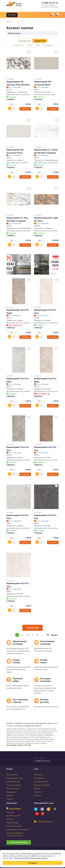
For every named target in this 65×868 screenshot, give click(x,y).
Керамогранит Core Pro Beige (45, 380)
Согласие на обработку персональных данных (15, 834)
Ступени (9, 799)
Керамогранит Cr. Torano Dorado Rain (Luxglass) (46, 151)
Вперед (54, 635)
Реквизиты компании (42, 785)
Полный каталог (12, 775)
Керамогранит (12, 792)
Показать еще (33, 628)
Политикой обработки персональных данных (31, 858)
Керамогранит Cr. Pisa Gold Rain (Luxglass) (17, 219)
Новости (37, 788)
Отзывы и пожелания (14, 826)
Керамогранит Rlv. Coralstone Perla (15, 151)
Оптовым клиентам (41, 781)
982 (48, 635)
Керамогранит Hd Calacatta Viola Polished (18, 83)
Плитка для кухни (13, 788)
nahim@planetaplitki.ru (46, 822)
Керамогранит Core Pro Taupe (18, 311)
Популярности (49, 45)
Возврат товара (12, 822)
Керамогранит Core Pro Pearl (18, 380)
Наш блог (38, 792)
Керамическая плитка (14, 778)
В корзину (25, 109)
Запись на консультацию (19, 842)
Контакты (38, 795)
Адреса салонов (15, 809)
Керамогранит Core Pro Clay (45, 449)
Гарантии (10, 819)
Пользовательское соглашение (18, 829)
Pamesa (12, 87)
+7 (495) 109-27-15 (49, 3)
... (43, 635)
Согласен (33, 863)
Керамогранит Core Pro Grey (18, 449)
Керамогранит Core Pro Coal (45, 517)
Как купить (10, 812)
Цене (30, 45)
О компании (38, 775)
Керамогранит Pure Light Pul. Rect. (46, 219)
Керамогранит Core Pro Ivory (45, 311)
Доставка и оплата (13, 815)
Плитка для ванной (13, 785)
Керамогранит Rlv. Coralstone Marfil (43, 83)
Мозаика (10, 795)
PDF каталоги (39, 778)
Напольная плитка (13, 781)
